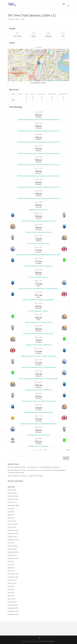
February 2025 (13, 524)
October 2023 (12, 555)
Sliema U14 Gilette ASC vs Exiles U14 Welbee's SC (38, 266)
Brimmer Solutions (48, 641)
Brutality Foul (52, 94)
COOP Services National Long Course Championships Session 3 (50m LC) (38, 176)
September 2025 (13, 505)
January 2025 (12, 527)
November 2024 (13, 533)
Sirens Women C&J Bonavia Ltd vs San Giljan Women (38, 334)
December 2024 (13, 530)
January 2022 (12, 602)
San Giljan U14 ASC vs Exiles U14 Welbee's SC (38, 345)
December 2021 (13, 605)
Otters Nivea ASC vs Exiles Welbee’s (38, 446)
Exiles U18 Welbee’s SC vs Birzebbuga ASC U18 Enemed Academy (38, 379)
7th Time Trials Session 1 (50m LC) (38, 311)
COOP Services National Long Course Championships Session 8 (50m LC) (38, 120)
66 (46, 450)
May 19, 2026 (38, 236)
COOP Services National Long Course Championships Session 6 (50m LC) (38, 142)
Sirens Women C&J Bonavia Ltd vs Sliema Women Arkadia (38, 401)
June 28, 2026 (38, 135)
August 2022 (12, 583)
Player (13, 94)
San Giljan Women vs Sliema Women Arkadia (38, 232)
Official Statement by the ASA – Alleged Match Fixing (25, 476)
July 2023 (11, 561)
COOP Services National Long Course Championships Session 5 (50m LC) (38, 153)
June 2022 (11, 589)
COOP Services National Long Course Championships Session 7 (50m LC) (38, 131)
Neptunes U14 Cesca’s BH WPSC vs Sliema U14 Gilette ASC (38, 356)
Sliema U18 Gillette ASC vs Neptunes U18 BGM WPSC (38, 300)
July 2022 (11, 586)
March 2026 (12, 490)
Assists (33, 94)
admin (12, 19)
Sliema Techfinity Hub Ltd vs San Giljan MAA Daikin (38, 412)
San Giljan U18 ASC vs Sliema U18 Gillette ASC (38, 390)
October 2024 (12, 537)
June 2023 (11, 565)
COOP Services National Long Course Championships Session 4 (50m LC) (38, 165)
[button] (39, 63)
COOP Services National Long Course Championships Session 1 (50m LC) (38, 198)
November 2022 (13, 577)
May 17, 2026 (38, 270)
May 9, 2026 (38, 394)
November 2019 (13, 611)
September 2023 (13, 558)
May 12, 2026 (38, 337)
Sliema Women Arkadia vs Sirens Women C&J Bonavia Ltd (38, 221)
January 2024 (12, 549)
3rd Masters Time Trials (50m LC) (38, 210)
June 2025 (11, 512)
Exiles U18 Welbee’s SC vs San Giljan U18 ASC (38, 322)
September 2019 (13, 614)
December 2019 (13, 608)
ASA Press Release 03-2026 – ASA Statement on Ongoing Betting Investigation (34, 467)
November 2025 (13, 499)
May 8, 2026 (38, 439)
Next (68, 450)
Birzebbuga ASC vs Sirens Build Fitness (38, 435)
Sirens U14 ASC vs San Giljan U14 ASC (38, 244)
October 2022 (12, 580)
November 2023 (13, 552)
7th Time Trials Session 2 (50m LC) (38, 277)
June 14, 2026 (38, 202)
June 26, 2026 (38, 180)
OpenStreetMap (58, 80)
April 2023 (11, 571)
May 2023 (11, 568)
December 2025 (13, 496)
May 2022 (11, 593)
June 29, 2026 (38, 112)
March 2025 (12, 521)
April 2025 (11, 518)
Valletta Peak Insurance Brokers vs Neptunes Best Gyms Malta (38, 424)
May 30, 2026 (38, 213)
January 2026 (12, 493)
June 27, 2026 (38, 157)
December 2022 (13, 574)
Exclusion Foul (42, 94)
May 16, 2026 (38, 326)
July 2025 (11, 509)
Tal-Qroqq (38, 47)
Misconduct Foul (63, 94)
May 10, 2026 (38, 371)
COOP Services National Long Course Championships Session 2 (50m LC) (38, 187)
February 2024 (13, 546)
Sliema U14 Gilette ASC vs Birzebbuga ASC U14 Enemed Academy (38, 289)
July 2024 (11, 543)
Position (20, 94)
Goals (26, 94)
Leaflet (43, 80)
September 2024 (13, 540)
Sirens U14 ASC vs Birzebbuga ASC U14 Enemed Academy (38, 367)
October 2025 (12, 502)
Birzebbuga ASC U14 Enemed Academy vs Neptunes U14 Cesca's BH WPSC (38, 255)
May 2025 (11, 515)
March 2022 (12, 599)
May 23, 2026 (38, 225)
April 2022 (11, 596)
